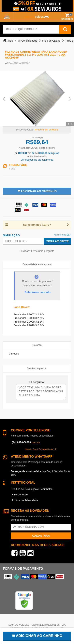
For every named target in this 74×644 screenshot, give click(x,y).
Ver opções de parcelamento (37, 160)
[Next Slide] (70, 99)
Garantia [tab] (37, 345)
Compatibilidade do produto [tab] (37, 264)
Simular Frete (57, 241)
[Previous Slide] (4, 99)
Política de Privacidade (25, 500)
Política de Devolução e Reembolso (32, 489)
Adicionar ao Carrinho (37, 191)
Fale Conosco (20, 495)
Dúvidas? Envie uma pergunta (37, 251)
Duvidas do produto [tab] (37, 369)
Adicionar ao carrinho (37, 636)
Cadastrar (41, 536)
